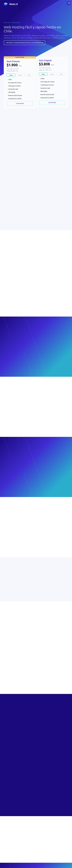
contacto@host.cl (10, 844)
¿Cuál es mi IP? (30, 854)
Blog (27, 849)
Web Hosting (29, 833)
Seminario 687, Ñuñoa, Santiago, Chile (11, 848)
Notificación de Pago (54, 841)
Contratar (20, 103)
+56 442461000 (9, 840)
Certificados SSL (30, 841)
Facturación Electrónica (54, 835)
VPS (27, 838)
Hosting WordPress (31, 835)
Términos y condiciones (11, 865)
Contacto (51, 833)
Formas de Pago (52, 838)
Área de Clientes (30, 851)
